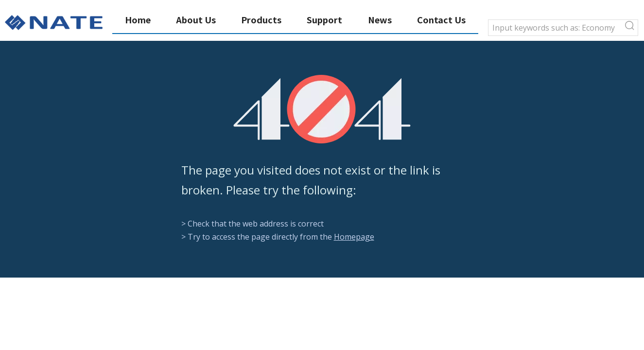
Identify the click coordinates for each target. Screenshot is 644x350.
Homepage (354, 237)
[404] (322, 109)
